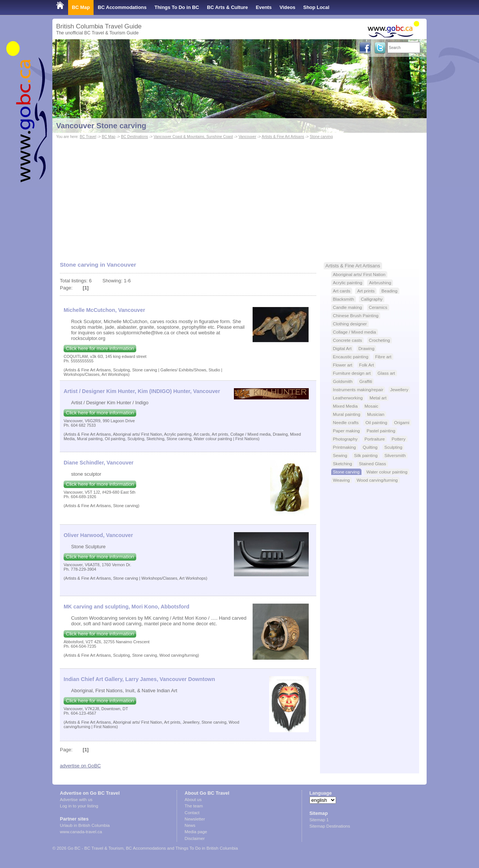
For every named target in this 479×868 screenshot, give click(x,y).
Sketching (343, 464)
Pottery (399, 439)
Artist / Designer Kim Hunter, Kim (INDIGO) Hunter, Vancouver (142, 391)
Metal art (378, 398)
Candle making (348, 307)
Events (264, 7)
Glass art (386, 373)
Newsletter (195, 819)
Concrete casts (348, 340)
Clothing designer (350, 324)
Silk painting (366, 455)
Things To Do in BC (177, 7)
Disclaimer (195, 838)
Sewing (340, 455)
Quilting (370, 447)
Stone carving (321, 137)
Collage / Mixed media (355, 332)
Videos (287, 7)
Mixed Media (345, 406)
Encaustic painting (351, 357)
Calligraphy (372, 299)
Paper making (347, 431)
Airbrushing (380, 283)
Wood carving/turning (377, 480)
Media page (196, 832)
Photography (345, 439)
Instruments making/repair (358, 389)
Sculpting (393, 447)
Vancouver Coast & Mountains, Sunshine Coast (193, 137)
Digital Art (342, 348)
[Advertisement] (239, 197)
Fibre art (383, 357)
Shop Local (316, 7)
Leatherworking (348, 398)
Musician (376, 414)
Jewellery (399, 389)
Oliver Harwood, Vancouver (98, 535)
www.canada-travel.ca (81, 832)
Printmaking (345, 447)
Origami (402, 422)
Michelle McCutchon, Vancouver (104, 310)
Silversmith (395, 455)
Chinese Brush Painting (356, 315)
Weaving (341, 480)
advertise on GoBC (80, 766)
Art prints (366, 291)
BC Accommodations (122, 7)
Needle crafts (346, 422)
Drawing (367, 348)
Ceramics (378, 307)
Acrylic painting (348, 283)
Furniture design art (352, 373)
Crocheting (379, 340)
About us (193, 800)
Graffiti (366, 381)
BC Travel (88, 137)
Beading (389, 291)
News (190, 825)
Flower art (343, 365)
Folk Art (367, 365)
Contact (192, 813)
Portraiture (375, 439)
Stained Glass (373, 464)
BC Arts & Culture (228, 7)
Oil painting (376, 422)
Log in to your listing (79, 806)
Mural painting (347, 414)
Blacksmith (344, 299)
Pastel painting (381, 431)
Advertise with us (76, 800)
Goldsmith (343, 381)
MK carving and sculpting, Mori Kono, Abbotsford (126, 607)
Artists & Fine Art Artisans (283, 137)
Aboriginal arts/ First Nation (359, 274)
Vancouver (247, 137)
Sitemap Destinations (330, 826)
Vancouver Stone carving (101, 126)
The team (194, 806)
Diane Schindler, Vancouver (99, 463)
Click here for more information (100, 348)
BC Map (81, 7)
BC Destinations (134, 137)
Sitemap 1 (319, 820)
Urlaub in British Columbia (85, 825)
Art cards (342, 291)
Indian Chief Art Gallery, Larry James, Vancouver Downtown (139, 679)
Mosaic (371, 406)
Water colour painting (387, 472)
